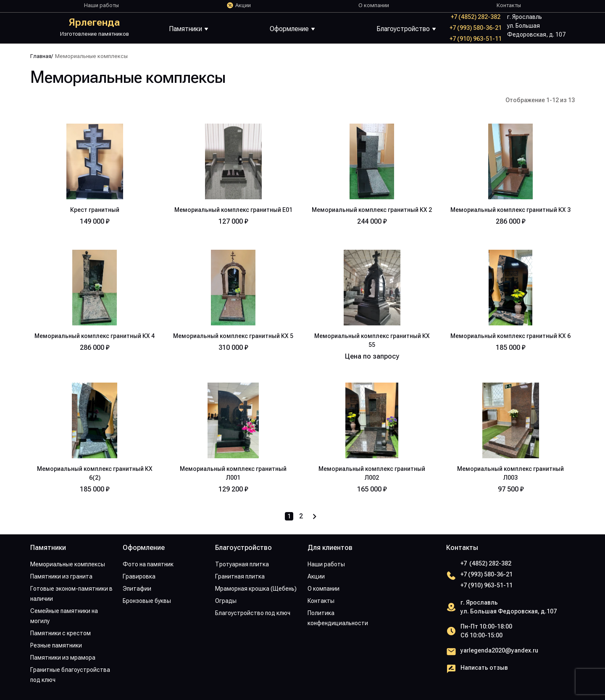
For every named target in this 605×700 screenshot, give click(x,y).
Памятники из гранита (61, 576)
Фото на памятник (148, 564)
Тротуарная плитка (242, 564)
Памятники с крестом (60, 633)
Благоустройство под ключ (253, 613)
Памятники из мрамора (63, 658)
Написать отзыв (484, 668)
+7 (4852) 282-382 (476, 17)
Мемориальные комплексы (68, 564)
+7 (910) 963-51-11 (476, 39)
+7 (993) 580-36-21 (476, 28)
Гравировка (139, 576)
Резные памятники (56, 645)
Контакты (509, 5)
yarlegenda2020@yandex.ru (499, 650)
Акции (243, 5)
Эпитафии (137, 589)
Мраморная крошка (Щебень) (256, 589)
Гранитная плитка (240, 576)
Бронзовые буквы (147, 601)
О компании (374, 5)
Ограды (226, 601)
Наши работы (101, 5)
